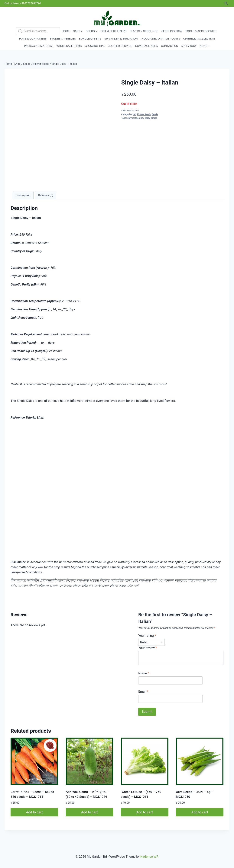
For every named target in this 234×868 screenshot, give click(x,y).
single (154, 118)
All (135, 114)
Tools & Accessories (201, 31)
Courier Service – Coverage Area (133, 46)
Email (143, 691)
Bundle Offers (90, 39)
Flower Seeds (144, 114)
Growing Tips (95, 46)
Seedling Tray (172, 31)
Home (66, 31)
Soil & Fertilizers (114, 31)
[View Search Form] (226, 3)
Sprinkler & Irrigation (121, 39)
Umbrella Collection (199, 39)
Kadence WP (149, 857)
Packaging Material (39, 46)
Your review (148, 648)
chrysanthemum (136, 118)
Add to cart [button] (34, 812)
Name (144, 673)
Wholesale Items (69, 46)
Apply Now (189, 46)
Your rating (147, 636)
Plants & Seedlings (144, 31)
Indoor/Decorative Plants (160, 39)
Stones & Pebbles (63, 39)
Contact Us (169, 46)
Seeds (155, 114)
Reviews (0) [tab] (46, 195)
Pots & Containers (33, 39)
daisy (147, 118)
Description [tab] (23, 195)
